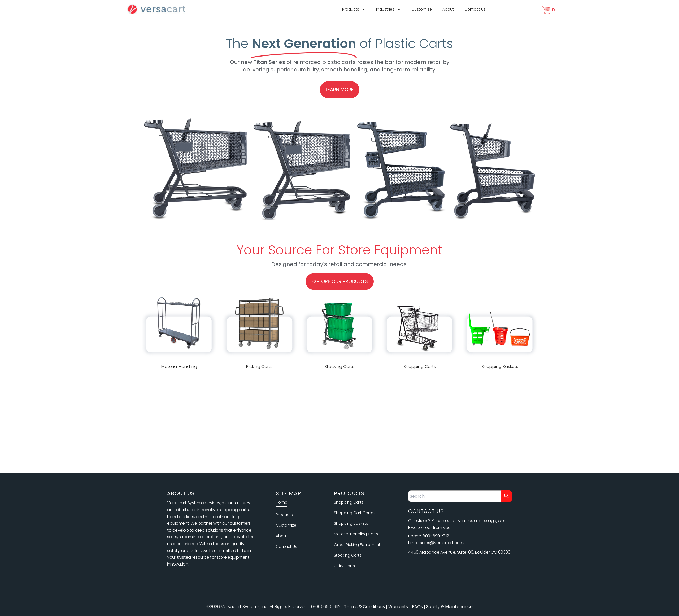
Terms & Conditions (364, 607)
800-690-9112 (436, 536)
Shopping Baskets (500, 366)
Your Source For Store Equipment (339, 250)
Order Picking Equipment (357, 545)
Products (284, 515)
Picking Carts (259, 366)
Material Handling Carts (356, 534)
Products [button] (354, 9)
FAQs (417, 607)
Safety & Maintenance (449, 607)
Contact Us (475, 9)
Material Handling (179, 366)
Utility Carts (344, 566)
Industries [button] (388, 9)
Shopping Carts (420, 366)
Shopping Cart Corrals (355, 513)
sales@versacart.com (442, 543)
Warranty (398, 607)
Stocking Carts (339, 366)
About (448, 9)
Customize (422, 9)
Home (282, 502)
